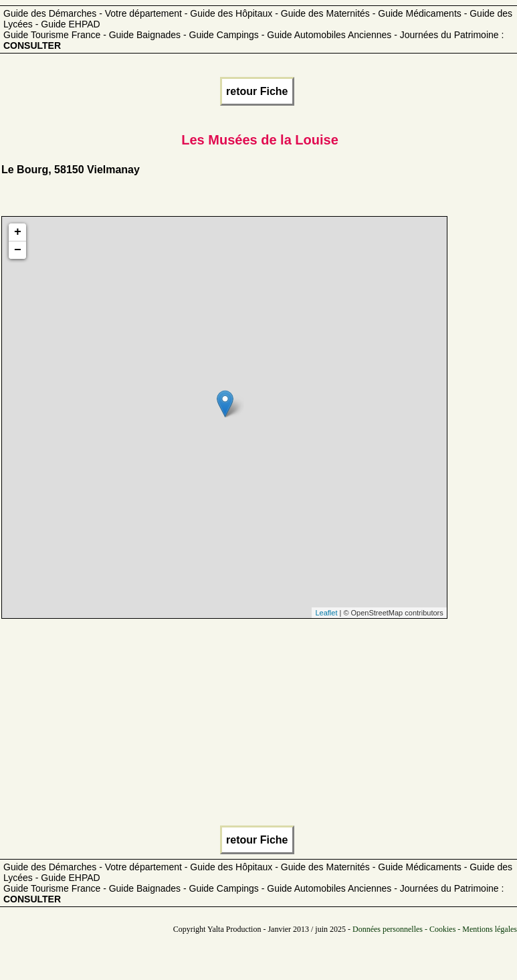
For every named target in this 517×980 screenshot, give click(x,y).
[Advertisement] (257, 726)
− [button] (18, 250)
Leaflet (326, 613)
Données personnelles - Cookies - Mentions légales (435, 929)
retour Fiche (257, 91)
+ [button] (18, 232)
